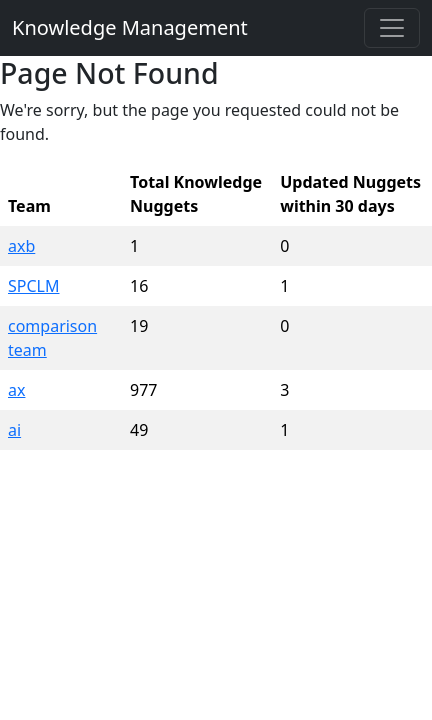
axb (21, 246)
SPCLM (33, 286)
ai (14, 430)
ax (16, 390)
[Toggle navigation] (392, 28)
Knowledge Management (130, 27)
